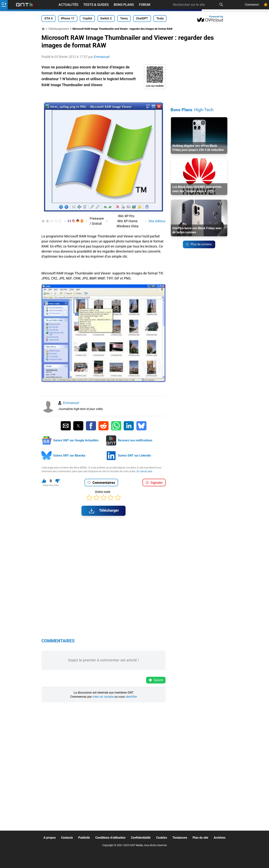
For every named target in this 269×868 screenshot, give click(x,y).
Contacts (67, 838)
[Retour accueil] (24, 5)
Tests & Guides (96, 5)
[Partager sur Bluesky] (141, 426)
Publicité (84, 838)
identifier (131, 697)
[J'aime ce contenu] (44, 481)
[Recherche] (221, 5)
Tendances (180, 838)
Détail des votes (51, 485)
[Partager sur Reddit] (103, 426)
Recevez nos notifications (135, 440)
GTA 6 (49, 18)
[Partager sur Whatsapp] (116, 426)
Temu (124, 18)
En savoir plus (144, 471)
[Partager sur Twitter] (78, 426)
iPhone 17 (68, 18)
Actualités (68, 5)
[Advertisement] (103, 95)
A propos (50, 838)
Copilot (87, 18)
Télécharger (103, 511)
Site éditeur (157, 221)
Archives (220, 838)
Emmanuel (71, 403)
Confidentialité (141, 838)
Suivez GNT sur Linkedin (134, 455)
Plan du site (200, 838)
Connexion (252, 5)
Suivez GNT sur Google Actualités (76, 440)
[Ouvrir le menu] (4, 5)
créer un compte (103, 697)
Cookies (162, 838)
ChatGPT (142, 18)
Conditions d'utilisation (110, 838)
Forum (145, 5)
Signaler (154, 483)
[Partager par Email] (66, 426)
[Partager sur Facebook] (91, 426)
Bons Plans (124, 5)
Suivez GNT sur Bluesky (69, 455)
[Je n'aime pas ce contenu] (57, 481)
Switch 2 (106, 18)
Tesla (160, 18)
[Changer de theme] (266, 5)
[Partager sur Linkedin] (129, 426)
